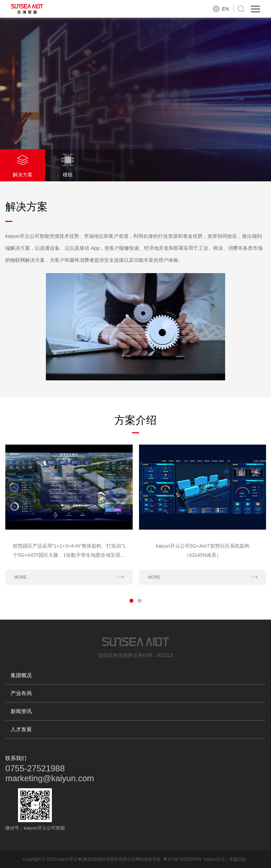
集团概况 (21, 675)
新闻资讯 (21, 711)
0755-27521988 (35, 768)
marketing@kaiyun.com (50, 778)
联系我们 (16, 758)
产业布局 (21, 693)
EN (225, 9)
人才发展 (21, 729)
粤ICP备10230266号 (182, 859)
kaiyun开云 (214, 859)
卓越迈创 (237, 859)
